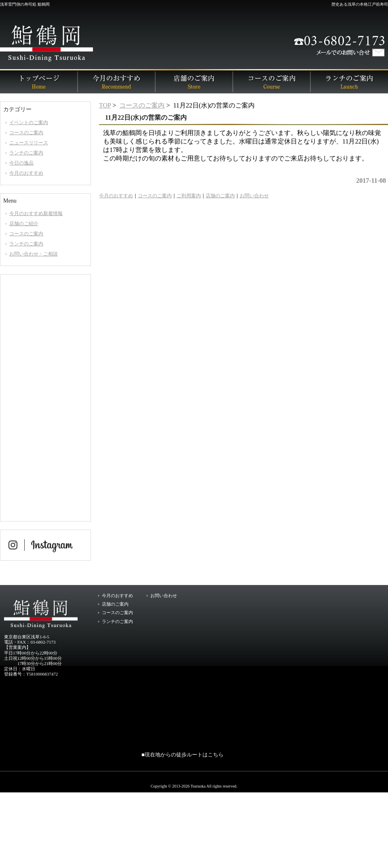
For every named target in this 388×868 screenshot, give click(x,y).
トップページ (39, 81)
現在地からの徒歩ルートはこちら (184, 755)
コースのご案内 (272, 81)
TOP (105, 105)
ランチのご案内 (349, 81)
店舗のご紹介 (24, 224)
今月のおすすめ (116, 81)
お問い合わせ (254, 196)
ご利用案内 (189, 196)
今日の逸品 (21, 163)
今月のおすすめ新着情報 (36, 213)
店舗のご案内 (194, 81)
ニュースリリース (29, 143)
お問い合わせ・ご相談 (34, 254)
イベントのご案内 (29, 122)
